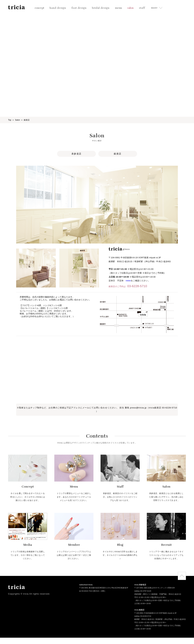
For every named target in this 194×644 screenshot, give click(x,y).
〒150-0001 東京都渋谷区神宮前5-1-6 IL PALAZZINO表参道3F (104, 588)
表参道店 (76, 154)
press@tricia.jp (138, 408)
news (128, 281)
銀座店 (118, 154)
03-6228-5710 (137, 286)
